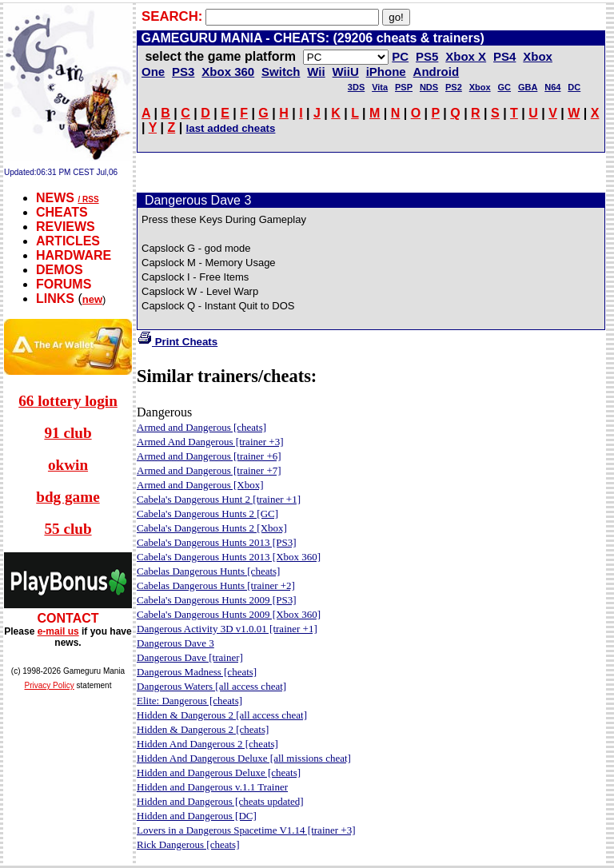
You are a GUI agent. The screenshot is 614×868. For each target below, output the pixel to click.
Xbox (480, 87)
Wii (316, 72)
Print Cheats (177, 342)
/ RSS (88, 199)
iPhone (386, 72)
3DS (356, 87)
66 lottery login (68, 401)
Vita (380, 87)
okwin (68, 465)
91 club (68, 433)
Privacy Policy (50, 685)
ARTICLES (68, 241)
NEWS (55, 198)
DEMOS (60, 270)
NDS (429, 87)
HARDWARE (74, 255)
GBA (528, 87)
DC (574, 87)
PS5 (427, 56)
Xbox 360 (228, 72)
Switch (281, 72)
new (92, 299)
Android (437, 72)
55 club (68, 529)
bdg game (68, 497)
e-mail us (58, 631)
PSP (404, 87)
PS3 (183, 72)
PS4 (504, 56)
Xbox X (466, 56)
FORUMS (64, 284)
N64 (552, 87)
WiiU (346, 72)
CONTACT (68, 618)
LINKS (55, 299)
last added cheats (231, 128)
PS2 (454, 87)
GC (505, 87)
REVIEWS (66, 227)
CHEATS (62, 212)
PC (400, 56)
